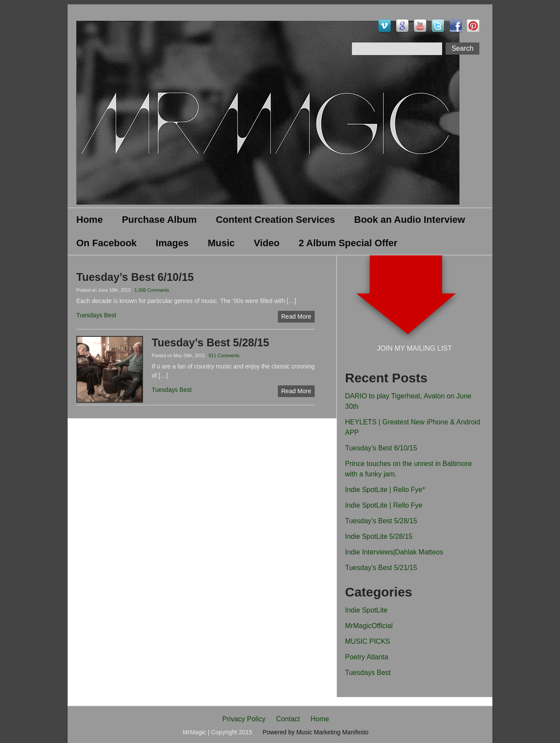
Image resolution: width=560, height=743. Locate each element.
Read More (296, 316)
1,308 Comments (152, 290)
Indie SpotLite (366, 610)
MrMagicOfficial (369, 626)
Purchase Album (159, 220)
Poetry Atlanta (367, 657)
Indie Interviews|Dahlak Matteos (394, 552)
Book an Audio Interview (410, 220)
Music (221, 243)
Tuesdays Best (368, 673)
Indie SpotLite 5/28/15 (379, 536)
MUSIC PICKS (368, 641)
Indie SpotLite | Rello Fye (384, 505)
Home (90, 220)
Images (172, 243)
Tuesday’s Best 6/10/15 (381, 448)
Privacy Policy (244, 719)
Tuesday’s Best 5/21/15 (381, 568)
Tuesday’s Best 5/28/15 (381, 521)
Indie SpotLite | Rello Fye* (385, 490)
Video (267, 243)
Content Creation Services (275, 220)
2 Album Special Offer (348, 243)
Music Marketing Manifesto (333, 732)
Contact (288, 719)
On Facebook (106, 243)
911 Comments (224, 355)
